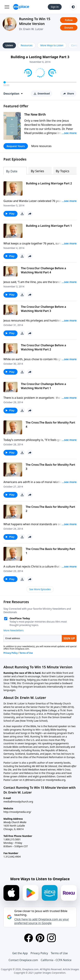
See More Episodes (40, 589)
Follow (69, 20)
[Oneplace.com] (21, 7)
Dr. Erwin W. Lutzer (31, 29)
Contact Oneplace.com (23, 960)
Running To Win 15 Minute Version (35, 21)
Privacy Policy (39, 953)
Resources (27, 45)
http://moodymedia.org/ (17, 812)
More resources (41, 146)
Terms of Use (59, 953)
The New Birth (35, 114)
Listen (9, 45)
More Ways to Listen (52, 45)
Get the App (20, 953)
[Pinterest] (40, 938)
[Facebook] (29, 938)
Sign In (55, 7)
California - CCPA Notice (56, 960)
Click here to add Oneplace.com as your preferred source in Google (42, 921)
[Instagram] (51, 938)
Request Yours (16, 146)
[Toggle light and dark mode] (73, 7)
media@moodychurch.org (18, 802)
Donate (69, 28)
